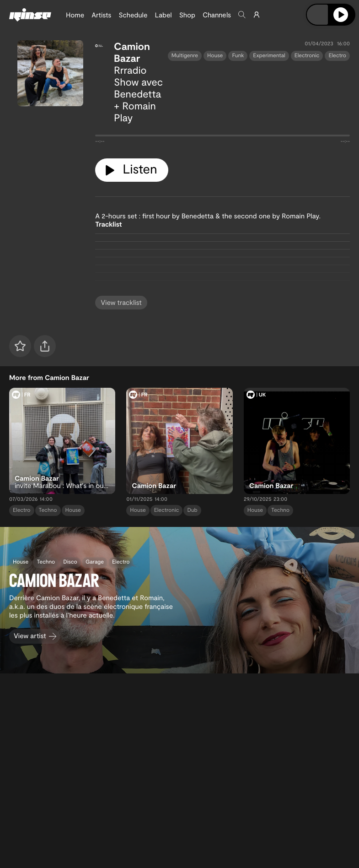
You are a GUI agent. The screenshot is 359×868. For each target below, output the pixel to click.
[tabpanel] (222, 137)
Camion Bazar (132, 52)
